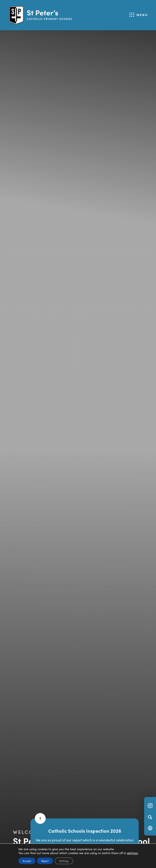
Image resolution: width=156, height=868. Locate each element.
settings (132, 853)
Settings (64, 861)
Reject (45, 861)
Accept (27, 861)
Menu (142, 15)
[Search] (150, 817)
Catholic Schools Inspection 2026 (85, 831)
